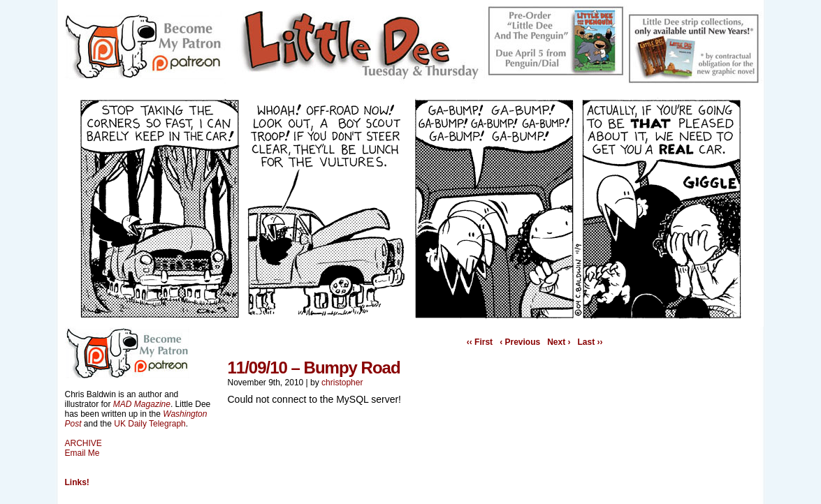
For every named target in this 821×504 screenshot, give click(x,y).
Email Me (82, 453)
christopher (342, 383)
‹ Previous (520, 342)
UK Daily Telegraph (150, 424)
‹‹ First (480, 342)
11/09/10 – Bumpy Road (314, 368)
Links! (77, 482)
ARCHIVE (83, 443)
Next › (559, 342)
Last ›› (590, 342)
